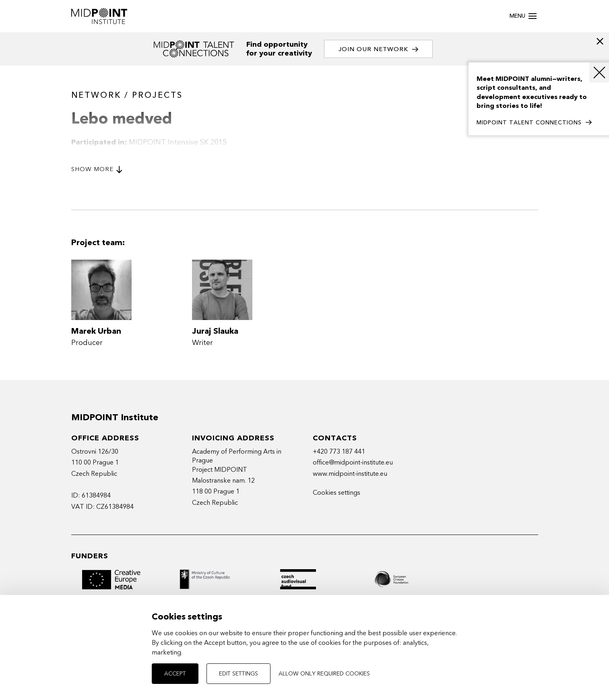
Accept (175, 674)
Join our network (378, 49)
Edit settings (238, 674)
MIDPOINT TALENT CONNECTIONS (534, 123)
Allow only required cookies (324, 674)
